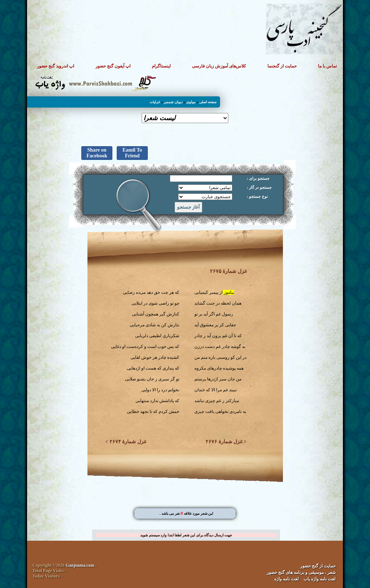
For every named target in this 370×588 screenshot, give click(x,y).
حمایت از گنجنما (282, 66)
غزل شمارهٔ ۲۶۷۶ (224, 442)
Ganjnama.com (80, 565)
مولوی (191, 102)
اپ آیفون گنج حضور (113, 66)
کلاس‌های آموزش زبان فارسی (219, 66)
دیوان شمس (173, 102)
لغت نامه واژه (287, 579)
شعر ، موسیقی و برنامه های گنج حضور (301, 572)
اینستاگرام (161, 66)
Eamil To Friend (132, 153)
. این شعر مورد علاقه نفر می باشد (186, 513)
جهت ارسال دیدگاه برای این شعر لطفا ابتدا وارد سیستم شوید (186, 535)
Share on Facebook (97, 153)
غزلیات (155, 102)
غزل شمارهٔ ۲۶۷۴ (128, 442)
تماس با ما (327, 66)
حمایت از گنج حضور (318, 566)
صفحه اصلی (208, 102)
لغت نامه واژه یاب (320, 579)
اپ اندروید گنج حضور (55, 66)
